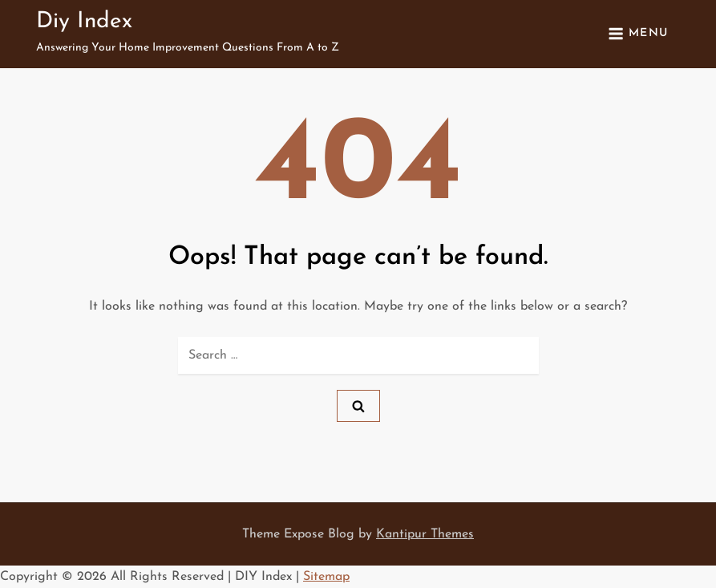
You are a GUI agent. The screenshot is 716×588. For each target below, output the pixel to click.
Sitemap (326, 577)
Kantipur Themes (425, 534)
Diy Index (84, 22)
